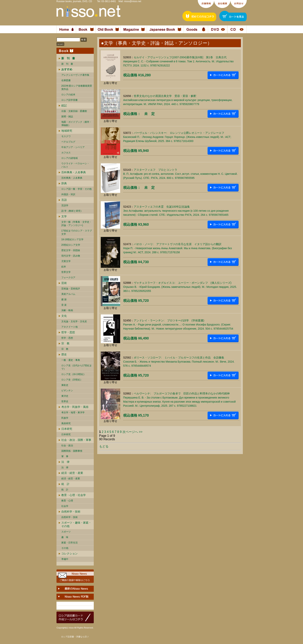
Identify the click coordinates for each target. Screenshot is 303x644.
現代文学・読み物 (71, 256)
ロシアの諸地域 (69, 158)
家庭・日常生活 (69, 543)
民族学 (65, 418)
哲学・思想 (68, 332)
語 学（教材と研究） (72, 211)
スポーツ (66, 532)
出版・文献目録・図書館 (74, 111)
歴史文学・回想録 (71, 250)
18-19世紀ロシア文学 (72, 239)
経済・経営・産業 (72, 473)
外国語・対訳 (68, 194)
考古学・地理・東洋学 (73, 413)
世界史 (65, 401)
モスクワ (66, 136)
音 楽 (64, 305)
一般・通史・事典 (71, 360)
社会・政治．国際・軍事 (76, 440)
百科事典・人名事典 (74, 172)
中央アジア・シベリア (73, 147)
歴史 (64, 354)
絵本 (64, 267)
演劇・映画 (67, 310)
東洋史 (65, 396)
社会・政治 (67, 446)
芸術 (64, 283)
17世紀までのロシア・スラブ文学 (77, 232)
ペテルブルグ (68, 142)
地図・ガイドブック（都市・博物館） (76, 124)
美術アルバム (68, 294)
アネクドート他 (69, 327)
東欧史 (65, 385)
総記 (64, 105)
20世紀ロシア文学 (71, 245)
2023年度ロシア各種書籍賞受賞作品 (77, 87)
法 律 (65, 462)
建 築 (64, 299)
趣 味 (65, 537)
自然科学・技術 (71, 512)
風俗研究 (66, 423)
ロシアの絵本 (68, 95)
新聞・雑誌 (67, 117)
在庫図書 (66, 80)
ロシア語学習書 (69, 100)
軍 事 (65, 456)
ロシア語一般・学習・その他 (76, 189)
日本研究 (67, 429)
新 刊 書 (67, 64)
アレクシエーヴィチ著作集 (75, 75)
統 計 (65, 484)
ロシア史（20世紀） (72, 380)
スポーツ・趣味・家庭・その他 (76, 524)
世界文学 (66, 272)
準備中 (65, 559)
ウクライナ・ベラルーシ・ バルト (75, 165)
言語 (64, 200)
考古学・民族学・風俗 (75, 407)
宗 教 (65, 343)
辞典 (64, 183)
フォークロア (68, 278)
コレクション (69, 553)
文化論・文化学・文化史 (74, 321)
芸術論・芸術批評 (71, 289)
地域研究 (67, 131)
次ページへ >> (132, 432)
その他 (65, 548)
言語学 (65, 205)
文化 (64, 316)
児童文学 (66, 261)
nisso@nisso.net (133, 1)
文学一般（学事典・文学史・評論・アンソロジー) (76, 224)
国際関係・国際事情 (72, 451)
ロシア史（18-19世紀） (74, 374)
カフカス (66, 153)
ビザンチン (67, 391)
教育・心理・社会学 (74, 495)
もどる (104, 446)
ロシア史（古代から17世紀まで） (77, 367)
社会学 (65, 506)
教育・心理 (67, 501)
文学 (64, 216)
